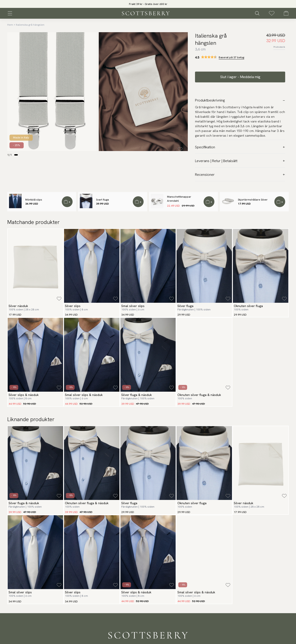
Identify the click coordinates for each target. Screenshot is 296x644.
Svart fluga (102, 200)
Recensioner (240, 175)
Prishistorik (279, 47)
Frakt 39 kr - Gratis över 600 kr (148, 4)
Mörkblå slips (34, 200)
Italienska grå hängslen (30, 25)
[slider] (148, 4)
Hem (10, 25)
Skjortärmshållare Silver (253, 200)
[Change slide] (16, 155)
